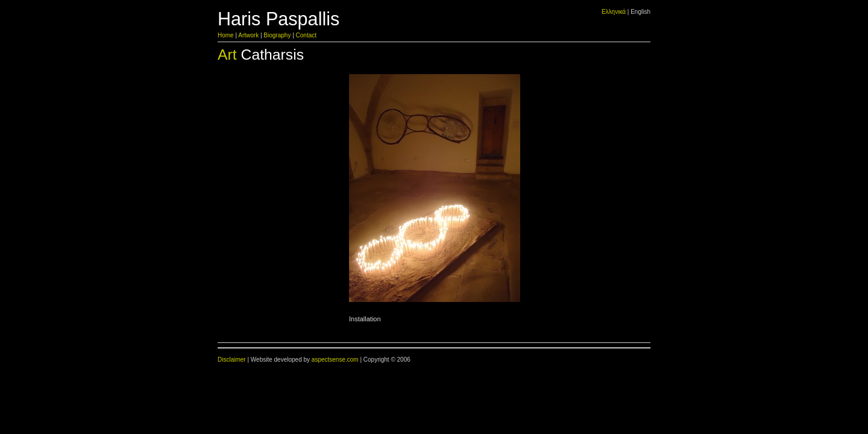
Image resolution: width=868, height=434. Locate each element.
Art (227, 55)
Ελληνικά (614, 12)
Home (226, 35)
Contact (306, 35)
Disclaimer (232, 360)
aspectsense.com (335, 360)
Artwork (248, 35)
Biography (277, 35)
